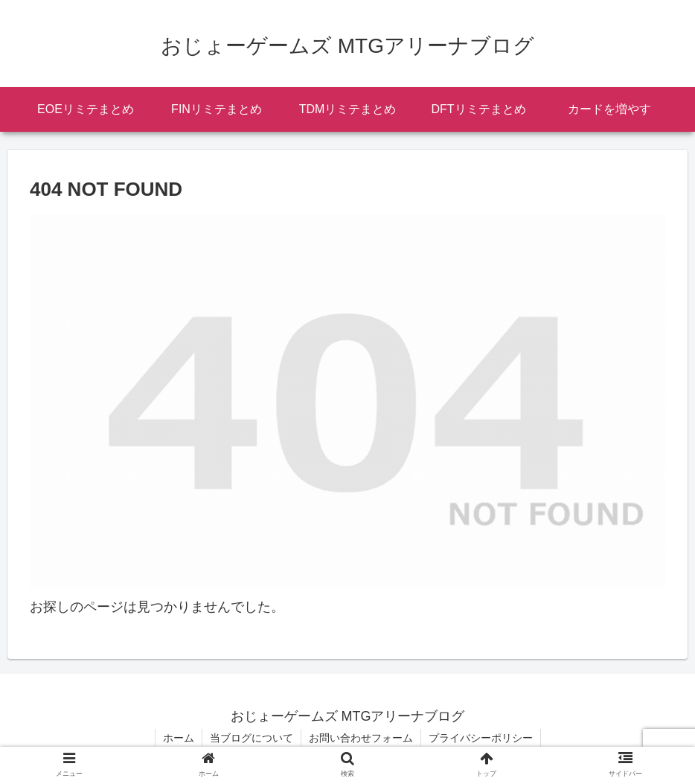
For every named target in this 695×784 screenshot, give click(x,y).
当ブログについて (252, 738)
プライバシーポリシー (481, 738)
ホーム (179, 738)
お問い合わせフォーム (361, 738)
